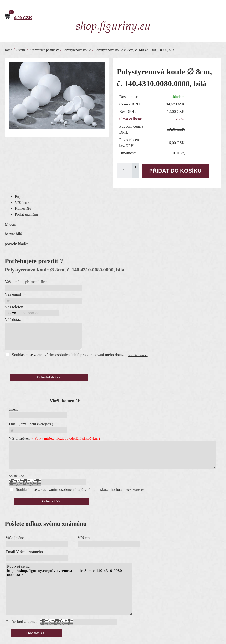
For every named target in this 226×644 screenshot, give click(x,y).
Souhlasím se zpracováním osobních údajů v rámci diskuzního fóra (69, 489)
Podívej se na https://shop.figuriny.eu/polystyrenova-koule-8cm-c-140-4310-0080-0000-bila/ (69, 589)
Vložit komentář (65, 401)
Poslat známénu (26, 214)
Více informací (138, 355)
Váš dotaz (22, 203)
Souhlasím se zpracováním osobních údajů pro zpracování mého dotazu (69, 355)
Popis (19, 197)
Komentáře (23, 208)
